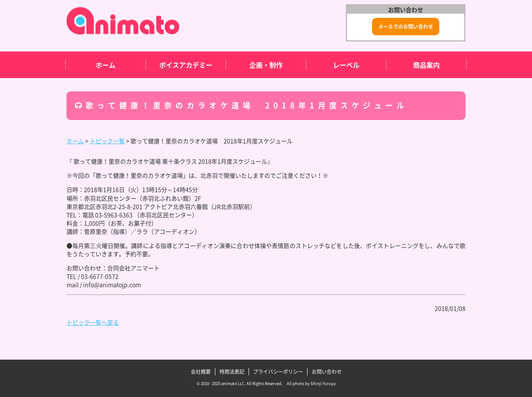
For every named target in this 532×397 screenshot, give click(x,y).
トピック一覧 (107, 141)
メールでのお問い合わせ (406, 27)
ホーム (106, 65)
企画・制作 (266, 65)
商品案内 (426, 65)
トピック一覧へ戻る (93, 322)
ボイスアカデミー (186, 65)
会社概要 (201, 372)
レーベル (346, 65)
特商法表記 (232, 372)
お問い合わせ (327, 372)
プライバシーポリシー (278, 372)
